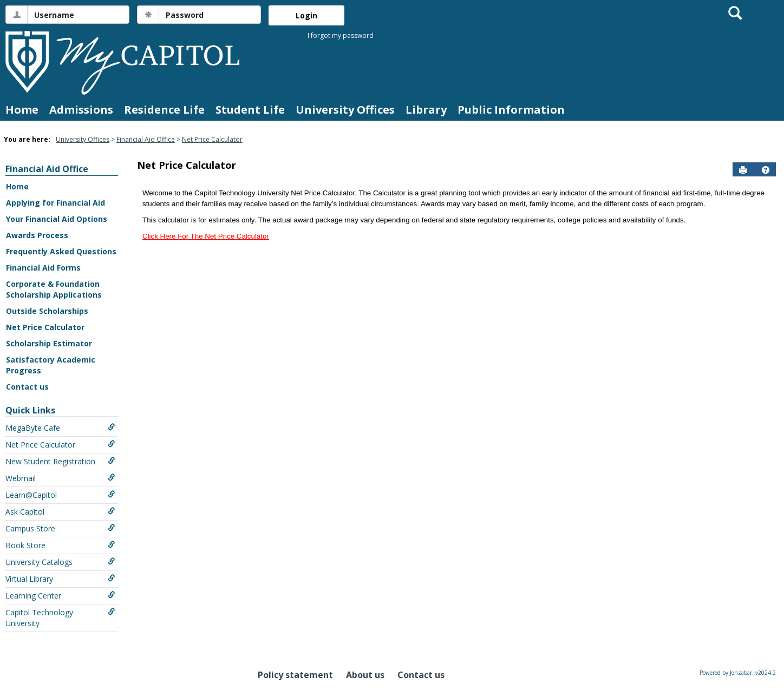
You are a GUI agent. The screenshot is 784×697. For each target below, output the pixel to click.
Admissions (81, 110)
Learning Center (60, 596)
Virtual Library (60, 579)
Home (22, 110)
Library (426, 110)
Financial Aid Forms (43, 268)
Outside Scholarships (47, 311)
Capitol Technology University (60, 618)
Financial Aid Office (146, 139)
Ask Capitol (60, 512)
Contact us (27, 387)
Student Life (250, 110)
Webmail (60, 478)
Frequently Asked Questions (61, 251)
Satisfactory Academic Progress (51, 365)
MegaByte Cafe (60, 428)
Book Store (60, 545)
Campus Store (60, 528)
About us (365, 675)
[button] (766, 170)
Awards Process (37, 235)
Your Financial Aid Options (57, 219)
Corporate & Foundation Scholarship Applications (54, 289)
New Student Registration (60, 461)
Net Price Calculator (212, 139)
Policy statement (295, 675)
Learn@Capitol (60, 495)
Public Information (511, 110)
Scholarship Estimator (49, 343)
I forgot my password (341, 35)
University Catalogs (60, 562)
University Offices (345, 110)
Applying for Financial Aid (55, 203)
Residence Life (164, 110)
